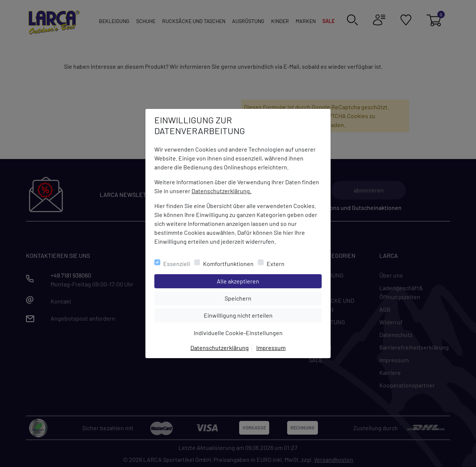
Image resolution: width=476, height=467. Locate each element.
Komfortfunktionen (228, 264)
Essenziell (177, 264)
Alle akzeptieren (268, 280)
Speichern (273, 298)
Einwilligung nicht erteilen (255, 315)
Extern (276, 264)
